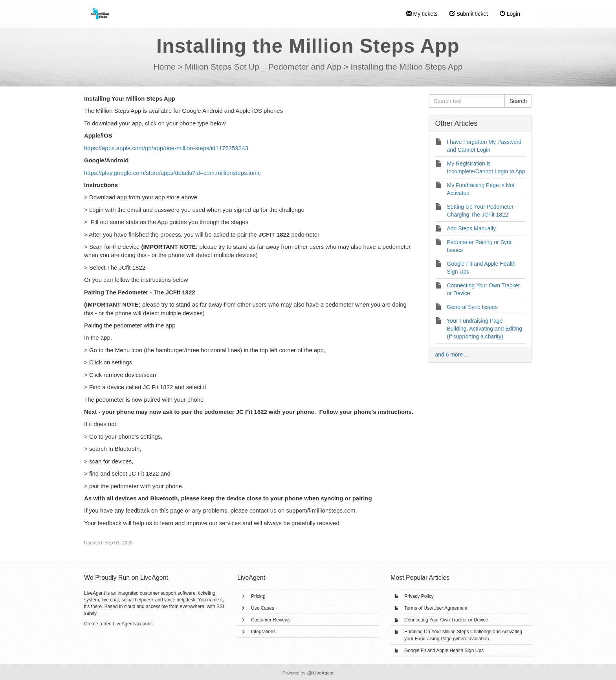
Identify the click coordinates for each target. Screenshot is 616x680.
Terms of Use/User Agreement (436, 608)
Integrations (263, 632)
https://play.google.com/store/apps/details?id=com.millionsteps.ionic (172, 173)
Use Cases (263, 608)
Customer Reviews (271, 620)
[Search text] (467, 101)
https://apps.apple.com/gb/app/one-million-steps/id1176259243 (166, 148)
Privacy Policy (419, 596)
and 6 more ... (452, 355)
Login (510, 14)
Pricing (258, 596)
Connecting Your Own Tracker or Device (446, 620)
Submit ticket (469, 14)
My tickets (422, 14)
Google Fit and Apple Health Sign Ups (444, 651)
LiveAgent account (132, 624)
